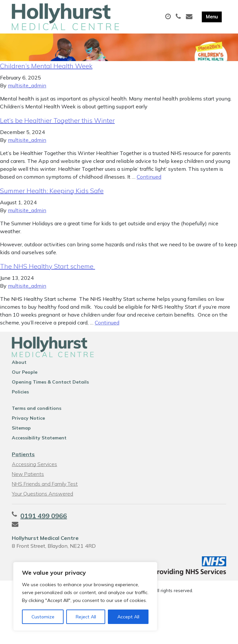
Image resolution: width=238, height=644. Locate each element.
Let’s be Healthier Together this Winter (57, 126)
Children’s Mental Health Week (46, 71)
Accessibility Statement (39, 443)
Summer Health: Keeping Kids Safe (52, 196)
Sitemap (21, 433)
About (19, 367)
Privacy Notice (28, 423)
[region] (85, 596)
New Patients (28, 479)
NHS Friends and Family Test (45, 489)
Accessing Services (34, 469)
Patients (23, 459)
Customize (43, 617)
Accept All (128, 617)
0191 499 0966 (44, 521)
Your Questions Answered (42, 499)
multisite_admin (27, 91)
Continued (149, 182)
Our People (25, 377)
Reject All (86, 617)
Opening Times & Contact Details (50, 387)
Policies (20, 397)
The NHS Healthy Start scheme (48, 271)
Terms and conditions (37, 413)
